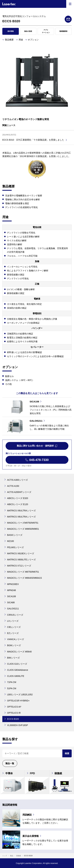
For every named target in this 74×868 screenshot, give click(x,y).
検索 (67, 753)
